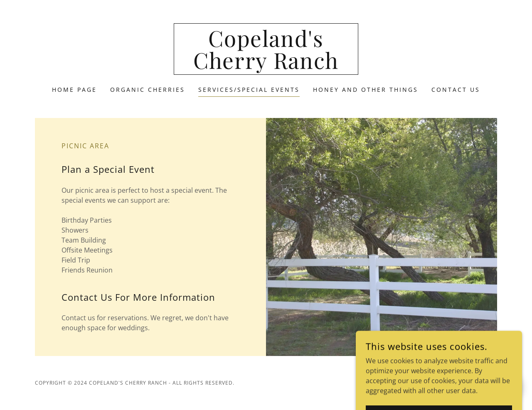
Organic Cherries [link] (148, 90)
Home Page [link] (74, 90)
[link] (266, 66)
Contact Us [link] (456, 90)
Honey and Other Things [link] (366, 90)
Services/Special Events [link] (249, 90)
